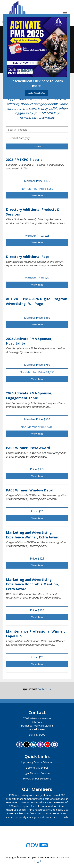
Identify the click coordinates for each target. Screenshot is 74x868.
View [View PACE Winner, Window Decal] (37, 518)
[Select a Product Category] (37, 138)
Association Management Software (37, 846)
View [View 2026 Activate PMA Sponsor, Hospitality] (37, 379)
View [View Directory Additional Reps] (37, 285)
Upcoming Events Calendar (37, 762)
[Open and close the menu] (51, 13)
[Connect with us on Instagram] (40, 744)
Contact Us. (44, 689)
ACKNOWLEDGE (37, 93)
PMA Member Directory (37, 778)
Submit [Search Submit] (37, 146)
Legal (38, 861)
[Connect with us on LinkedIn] (33, 744)
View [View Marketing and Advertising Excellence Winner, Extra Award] (37, 565)
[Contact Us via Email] (55, 744)
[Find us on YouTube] (47, 744)
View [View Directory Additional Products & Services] (37, 242)
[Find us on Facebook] (19, 744)
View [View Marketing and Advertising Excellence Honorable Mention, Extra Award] (37, 617)
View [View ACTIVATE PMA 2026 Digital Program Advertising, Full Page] (37, 324)
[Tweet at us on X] (26, 744)
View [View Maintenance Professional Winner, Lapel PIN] (37, 664)
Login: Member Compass (37, 773)
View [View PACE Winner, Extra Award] (37, 476)
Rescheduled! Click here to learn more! (37, 83)
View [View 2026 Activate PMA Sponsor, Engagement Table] (37, 434)
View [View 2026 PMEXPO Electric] (37, 195)
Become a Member (37, 768)
